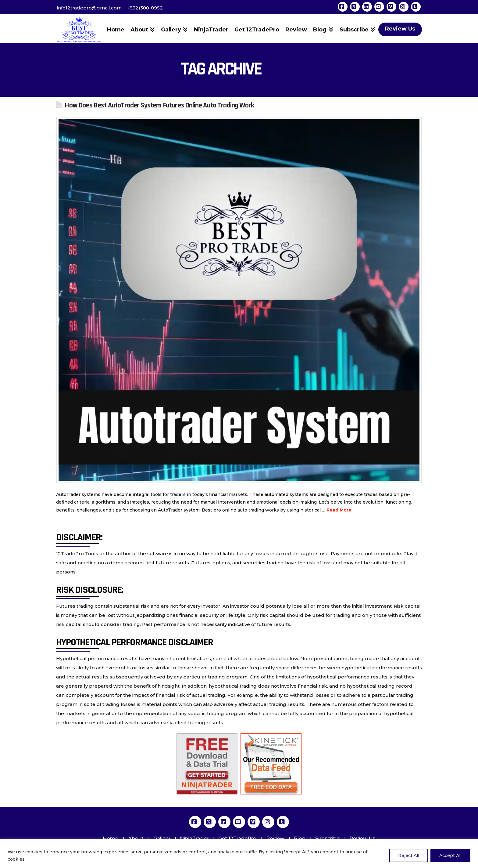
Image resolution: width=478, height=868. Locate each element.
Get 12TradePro (237, 839)
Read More (339, 510)
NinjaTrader (194, 839)
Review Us (362, 839)
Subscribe (327, 839)
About (136, 839)
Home (111, 839)
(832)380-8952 (145, 8)
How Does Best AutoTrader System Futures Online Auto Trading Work (159, 105)
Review (275, 839)
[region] (239, 854)
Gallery (162, 839)
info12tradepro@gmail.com (89, 8)
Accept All (450, 855)
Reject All (409, 855)
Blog (300, 839)
